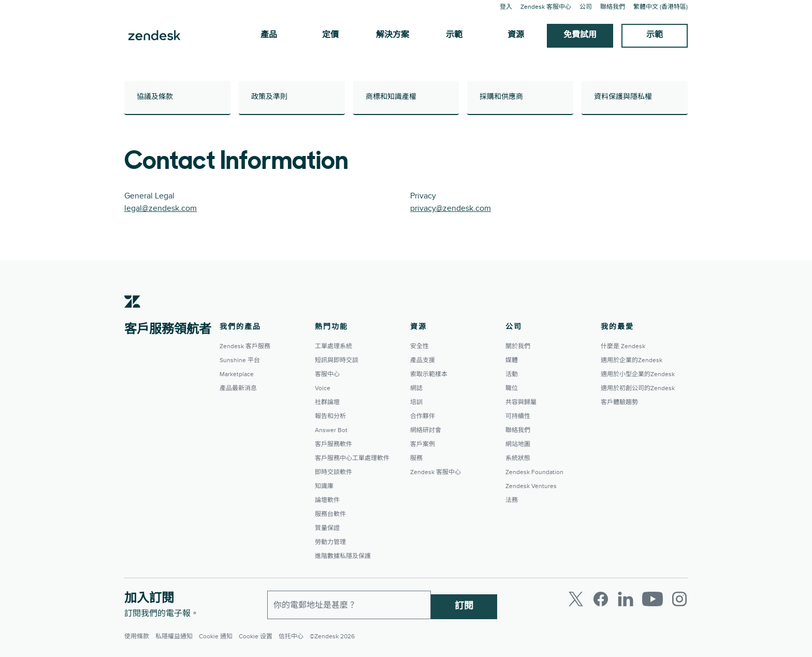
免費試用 (580, 35)
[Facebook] (601, 599)
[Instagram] (679, 599)
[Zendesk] (133, 318)
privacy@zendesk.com (451, 208)
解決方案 (393, 35)
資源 (516, 35)
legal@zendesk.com (161, 208)
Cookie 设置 (256, 637)
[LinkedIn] (626, 599)
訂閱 (464, 603)
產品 (269, 35)
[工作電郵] (349, 603)
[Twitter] (576, 599)
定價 (330, 35)
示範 (454, 35)
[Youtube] (653, 599)
